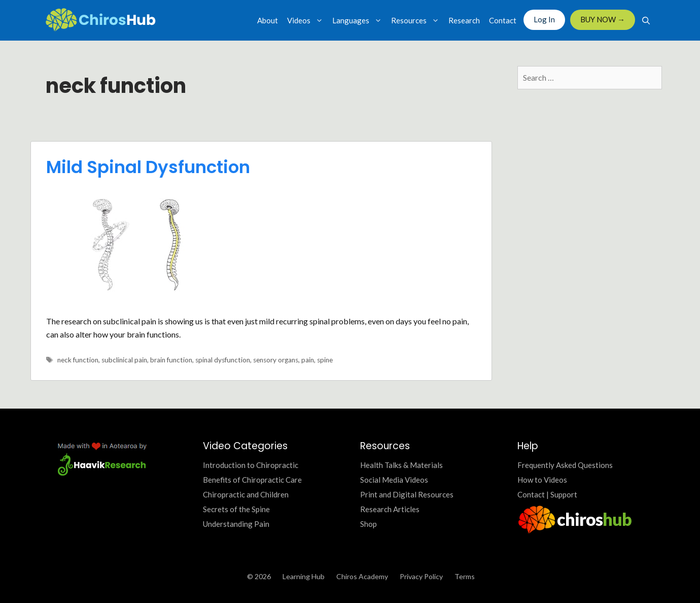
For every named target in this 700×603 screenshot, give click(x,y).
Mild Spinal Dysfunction (148, 167)
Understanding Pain (236, 524)
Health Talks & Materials (401, 465)
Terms (465, 576)
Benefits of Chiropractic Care (252, 480)
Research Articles (390, 509)
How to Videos (542, 480)
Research (464, 20)
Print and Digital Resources (407, 494)
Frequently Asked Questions (565, 465)
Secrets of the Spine (236, 509)
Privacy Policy (421, 576)
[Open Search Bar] (646, 20)
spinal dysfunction (223, 360)
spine (325, 360)
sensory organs (276, 360)
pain (308, 360)
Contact (503, 20)
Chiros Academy (362, 576)
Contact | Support (547, 494)
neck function (78, 360)
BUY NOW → (603, 19)
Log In (544, 19)
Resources (417, 20)
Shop (369, 524)
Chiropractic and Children (246, 494)
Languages (359, 20)
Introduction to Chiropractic (251, 465)
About (268, 20)
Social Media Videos (394, 480)
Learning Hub (304, 576)
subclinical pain (124, 360)
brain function (171, 360)
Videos (307, 20)
